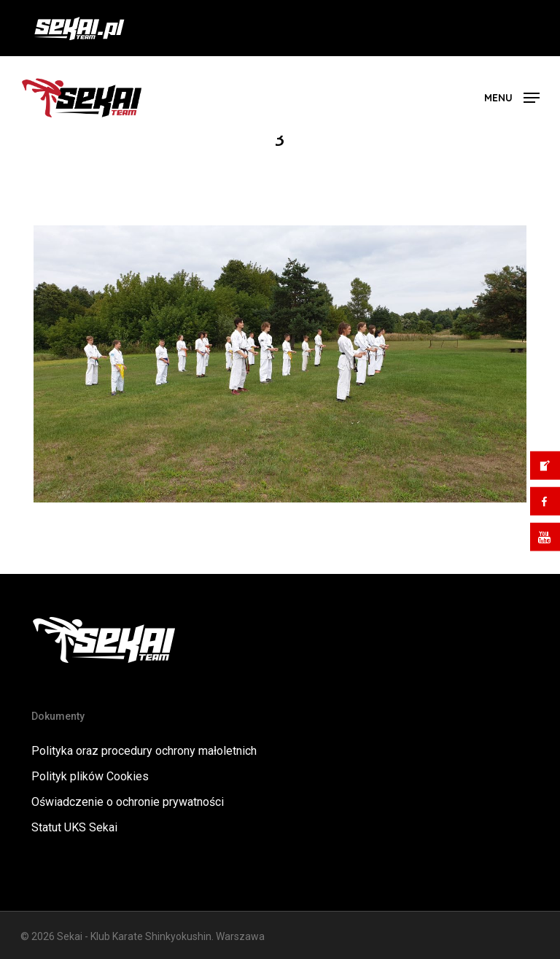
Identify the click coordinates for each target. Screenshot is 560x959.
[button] (512, 97)
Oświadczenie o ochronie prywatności (128, 802)
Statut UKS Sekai (74, 827)
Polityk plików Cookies (90, 776)
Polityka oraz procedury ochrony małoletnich (144, 751)
